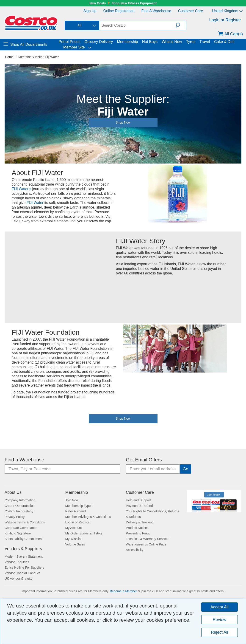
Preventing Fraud (138, 533)
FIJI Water (35, 203)
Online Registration (119, 11)
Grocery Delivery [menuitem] (99, 42)
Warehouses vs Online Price (146, 544)
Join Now (72, 500)
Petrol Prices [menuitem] (69, 42)
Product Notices (137, 528)
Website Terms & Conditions (25, 522)
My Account (74, 528)
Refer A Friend (76, 511)
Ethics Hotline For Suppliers (24, 568)
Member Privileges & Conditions (88, 517)
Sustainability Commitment (24, 539)
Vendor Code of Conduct (22, 573)
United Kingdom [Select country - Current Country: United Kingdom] (227, 11)
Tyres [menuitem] (191, 42)
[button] (181, 25)
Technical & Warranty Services (148, 539)
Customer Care (191, 11)
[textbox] (137, 25)
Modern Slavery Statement (24, 556)
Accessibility (135, 550)
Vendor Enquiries (17, 562)
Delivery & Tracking (140, 522)
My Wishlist (73, 539)
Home (9, 57)
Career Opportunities (19, 506)
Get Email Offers (144, 460)
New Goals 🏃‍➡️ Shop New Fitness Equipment (123, 3)
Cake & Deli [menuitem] (224, 42)
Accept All (220, 607)
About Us (13, 492)
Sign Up (90, 11)
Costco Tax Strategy (19, 511)
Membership (77, 492)
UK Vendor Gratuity (18, 579)
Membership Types (79, 506)
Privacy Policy (15, 517)
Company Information (20, 500)
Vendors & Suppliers (23, 549)
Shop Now (123, 418)
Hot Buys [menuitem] (150, 42)
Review (220, 620)
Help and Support (138, 500)
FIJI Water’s (21, 189)
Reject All (220, 632)
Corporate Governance (21, 528)
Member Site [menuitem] (73, 47)
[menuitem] (30, 45)
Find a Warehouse (156, 11)
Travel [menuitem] (205, 42)
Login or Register (225, 20)
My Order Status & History (84, 533)
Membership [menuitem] (127, 42)
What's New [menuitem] (172, 42)
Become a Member (123, 591)
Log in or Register (78, 522)
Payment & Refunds (140, 506)
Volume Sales (75, 544)
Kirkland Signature (18, 533)
